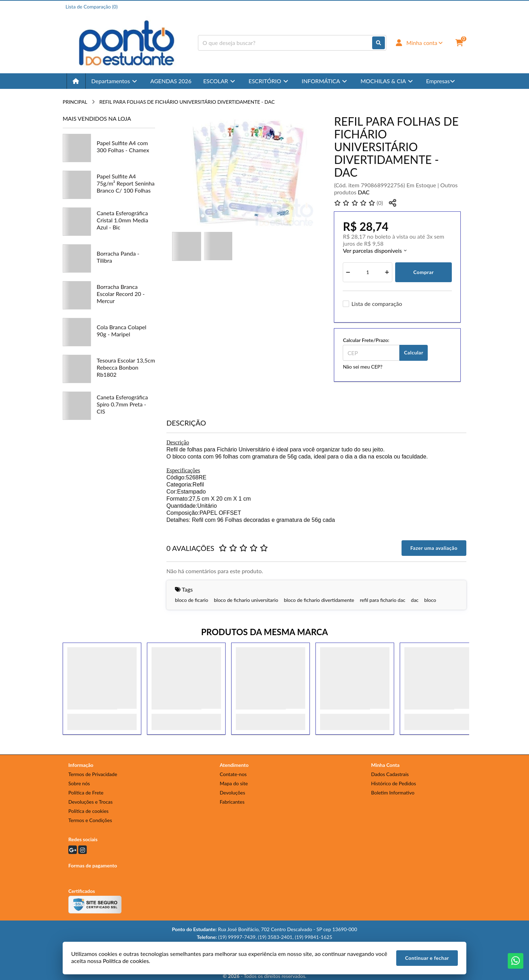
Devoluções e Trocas (90, 802)
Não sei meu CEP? (363, 367)
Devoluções (233, 793)
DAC (364, 192)
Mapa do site (234, 783)
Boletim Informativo (393, 793)
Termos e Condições (90, 820)
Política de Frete (86, 793)
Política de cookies (89, 811)
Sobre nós (79, 783)
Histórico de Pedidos (394, 783)
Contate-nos (233, 774)
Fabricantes (232, 802)
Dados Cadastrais (390, 774)
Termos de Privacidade (93, 774)
